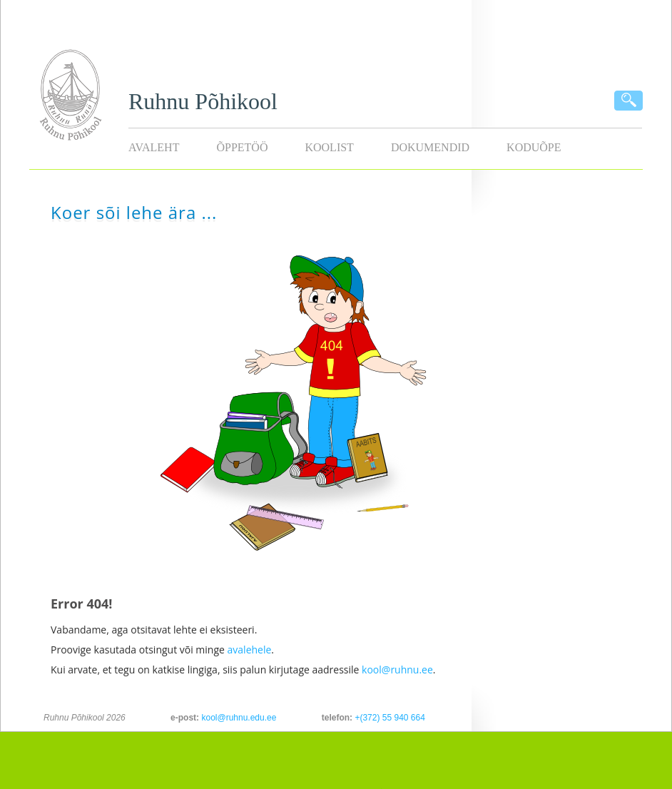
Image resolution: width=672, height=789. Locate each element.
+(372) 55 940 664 (390, 718)
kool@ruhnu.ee (397, 670)
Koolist (329, 147)
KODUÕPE (534, 147)
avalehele (250, 650)
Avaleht (154, 147)
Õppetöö (242, 147)
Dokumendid (430, 147)
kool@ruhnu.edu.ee (239, 718)
